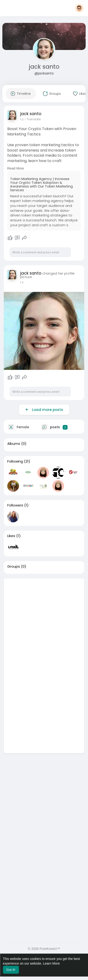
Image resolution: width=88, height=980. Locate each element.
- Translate (36, 119)
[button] (79, 8)
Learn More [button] (51, 963)
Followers (15, 505)
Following (15, 461)
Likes (11, 536)
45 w (24, 119)
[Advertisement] (44, 622)
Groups (14, 566)
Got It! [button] (11, 970)
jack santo (44, 67)
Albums (14, 444)
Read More (16, 168)
